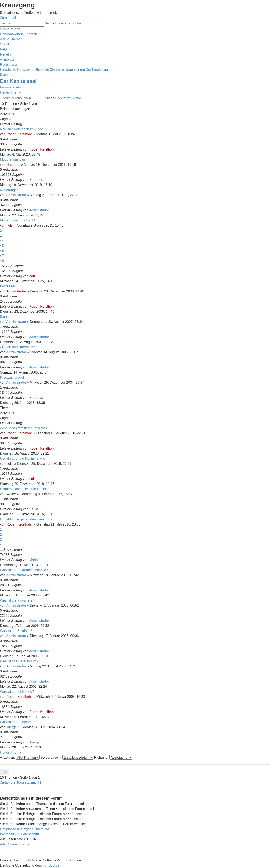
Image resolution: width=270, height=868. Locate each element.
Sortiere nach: (67, 757)
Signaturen (8, 317)
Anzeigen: (20, 757)
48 (2, 261)
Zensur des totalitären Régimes (23, 428)
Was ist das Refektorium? (19, 661)
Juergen (12, 727)
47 (2, 256)
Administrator (16, 195)
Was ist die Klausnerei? (18, 600)
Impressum (8, 286)
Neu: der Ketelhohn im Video (22, 129)
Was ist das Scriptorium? (19, 722)
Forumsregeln (10, 87)
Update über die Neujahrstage (22, 458)
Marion (34, 560)
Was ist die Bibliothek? (17, 692)
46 (2, 251)
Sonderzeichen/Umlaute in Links (24, 489)
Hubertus (13, 165)
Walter (11, 494)
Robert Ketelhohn (20, 134)
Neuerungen (9, 190)
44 (2, 241)
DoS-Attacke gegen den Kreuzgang (27, 519)
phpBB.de (52, 865)
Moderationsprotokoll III (18, 220)
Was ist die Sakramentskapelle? (24, 570)
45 (2, 246)
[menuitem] (19, 34)
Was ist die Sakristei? (16, 631)
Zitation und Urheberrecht (19, 347)
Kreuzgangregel (12, 377)
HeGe (34, 509)
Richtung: (113, 757)
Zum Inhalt (8, 18)
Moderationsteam (13, 160)
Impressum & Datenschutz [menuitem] (20, 834)
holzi (10, 225)
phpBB (24, 860)
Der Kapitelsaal (18, 81)
